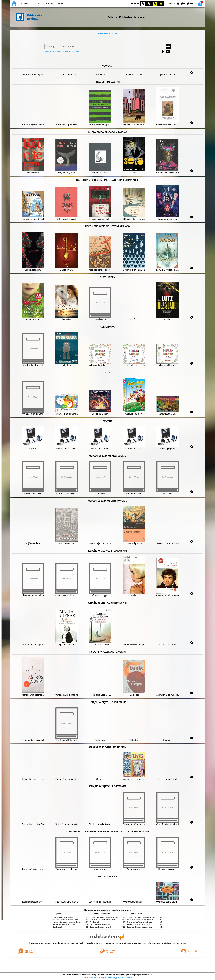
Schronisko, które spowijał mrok (101, 927)
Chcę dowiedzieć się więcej (94, 977)
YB (155, 3)
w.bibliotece (93, 943)
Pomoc (49, 4)
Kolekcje (75, 51)
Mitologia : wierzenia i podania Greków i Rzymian (69, 920)
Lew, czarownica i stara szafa (63, 917)
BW (149, 3)
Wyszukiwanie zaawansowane (57, 51)
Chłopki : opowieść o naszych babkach (103, 920)
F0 (178, 3)
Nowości (25, 4)
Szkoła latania (58, 927)
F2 (190, 3)
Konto (61, 4)
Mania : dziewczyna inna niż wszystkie (140, 920)
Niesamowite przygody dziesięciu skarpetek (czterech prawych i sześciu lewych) (80, 922)
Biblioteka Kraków (108, 33)
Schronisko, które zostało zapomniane (140, 927)
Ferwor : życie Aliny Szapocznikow (139, 925)
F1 (183, 3)
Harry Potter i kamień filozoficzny (64, 925)
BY (161, 3)
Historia (38, 4)
